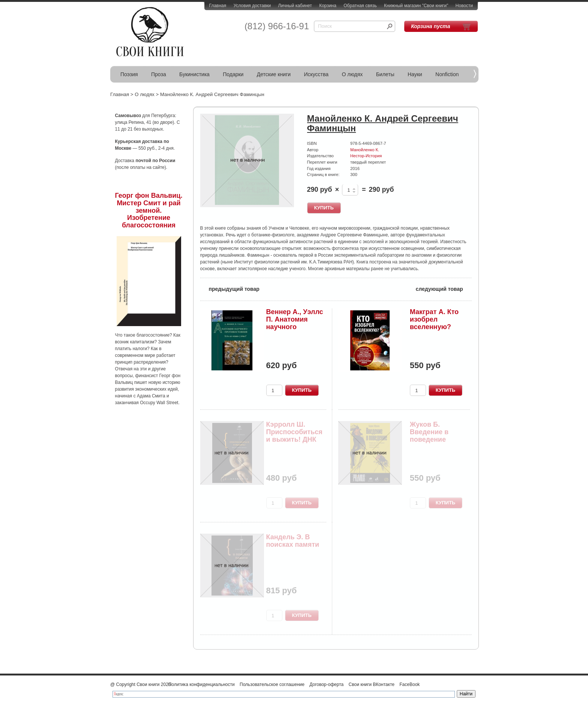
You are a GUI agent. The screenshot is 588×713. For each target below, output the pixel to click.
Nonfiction (447, 74)
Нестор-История (366, 156)
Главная (218, 6)
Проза (159, 74)
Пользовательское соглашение (272, 684)
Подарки (233, 74)
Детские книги (274, 74)
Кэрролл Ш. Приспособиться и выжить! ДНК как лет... (294, 435)
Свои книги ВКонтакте (372, 684)
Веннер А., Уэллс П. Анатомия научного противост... (295, 323)
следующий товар (444, 288)
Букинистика (194, 74)
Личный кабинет (295, 6)
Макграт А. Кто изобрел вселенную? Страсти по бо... (436, 323)
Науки (415, 74)
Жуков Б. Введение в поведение (429, 432)
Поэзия (129, 74)
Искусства (316, 74)
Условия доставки (252, 6)
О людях (352, 74)
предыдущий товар (230, 288)
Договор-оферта (326, 684)
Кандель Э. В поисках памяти (293, 541)
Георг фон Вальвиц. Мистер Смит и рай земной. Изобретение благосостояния (149, 210)
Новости (464, 6)
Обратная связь (360, 6)
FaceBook (409, 684)
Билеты (385, 74)
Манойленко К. (365, 150)
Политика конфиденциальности (202, 684)
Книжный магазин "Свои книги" (416, 6)
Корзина (328, 6)
